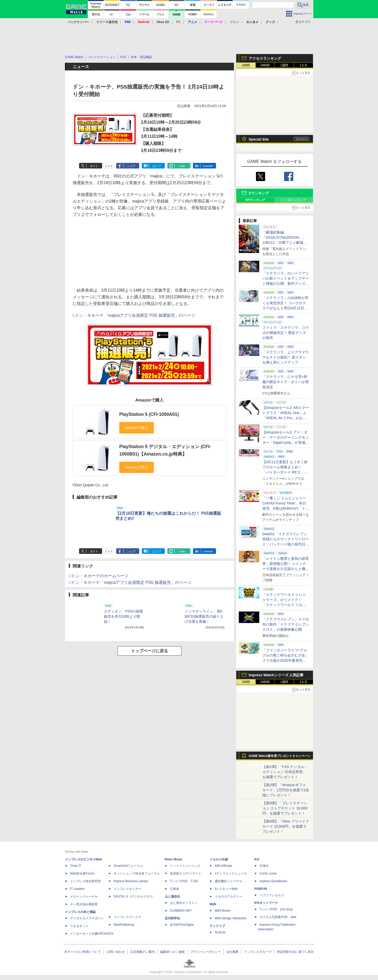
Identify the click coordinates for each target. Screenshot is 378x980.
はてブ (157, 166)
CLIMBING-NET (181, 911)
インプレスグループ (258, 952)
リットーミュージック (185, 866)
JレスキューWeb (226, 889)
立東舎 (175, 889)
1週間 (284, 65)
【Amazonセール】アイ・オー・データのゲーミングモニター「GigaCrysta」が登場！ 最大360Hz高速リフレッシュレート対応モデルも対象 (286, 442)
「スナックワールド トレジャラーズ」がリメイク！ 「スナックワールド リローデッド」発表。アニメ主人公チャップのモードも (286, 605)
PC (179, 22)
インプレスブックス (127, 917)
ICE (257, 859)
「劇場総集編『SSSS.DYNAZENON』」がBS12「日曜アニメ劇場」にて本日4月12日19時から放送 (285, 243)
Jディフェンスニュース (231, 873)
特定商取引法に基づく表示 (295, 952)
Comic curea (268, 873)
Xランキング (259, 193)
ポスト (94, 166)
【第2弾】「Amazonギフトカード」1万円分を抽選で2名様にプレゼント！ (286, 790)
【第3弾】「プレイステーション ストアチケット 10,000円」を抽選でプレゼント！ (285, 808)
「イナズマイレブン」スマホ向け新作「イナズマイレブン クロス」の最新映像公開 (286, 624)
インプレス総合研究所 (85, 881)
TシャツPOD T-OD (184, 881)
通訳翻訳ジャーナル (229, 881)
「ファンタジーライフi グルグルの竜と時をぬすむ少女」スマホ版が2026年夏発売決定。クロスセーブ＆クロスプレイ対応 (286, 660)
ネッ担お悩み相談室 (84, 904)
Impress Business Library (131, 881)
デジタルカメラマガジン (87, 918)
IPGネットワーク (266, 903)
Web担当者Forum (82, 873)
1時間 (246, 65)
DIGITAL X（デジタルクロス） (135, 897)
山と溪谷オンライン (184, 903)
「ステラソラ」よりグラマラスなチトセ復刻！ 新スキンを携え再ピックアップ (286, 357)
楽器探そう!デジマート (186, 873)
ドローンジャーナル (84, 897)
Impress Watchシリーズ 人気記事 (276, 675)
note (182, 166)
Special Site (259, 139)
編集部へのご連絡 (172, 952)
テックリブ (217, 926)
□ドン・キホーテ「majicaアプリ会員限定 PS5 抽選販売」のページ (134, 315)
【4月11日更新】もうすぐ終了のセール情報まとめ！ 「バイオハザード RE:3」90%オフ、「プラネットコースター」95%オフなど (286, 472)
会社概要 (232, 952)
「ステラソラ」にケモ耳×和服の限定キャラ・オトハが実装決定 (286, 382)
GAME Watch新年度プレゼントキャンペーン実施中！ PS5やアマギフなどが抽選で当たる (280, 757)
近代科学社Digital (182, 925)
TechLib (220, 932)
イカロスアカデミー (229, 897)
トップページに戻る (149, 651)
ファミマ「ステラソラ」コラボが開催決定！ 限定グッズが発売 (286, 333)
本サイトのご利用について (83, 952)
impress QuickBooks (273, 881)
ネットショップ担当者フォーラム (137, 873)
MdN (213, 904)
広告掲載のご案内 (143, 952)
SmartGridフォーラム (128, 866)
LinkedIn (208, 166)
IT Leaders (77, 889)
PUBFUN (261, 889)
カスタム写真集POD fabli (278, 917)
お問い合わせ (116, 952)
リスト (109, 166)
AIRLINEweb (224, 866)
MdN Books (223, 911)
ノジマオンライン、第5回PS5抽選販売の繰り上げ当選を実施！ (204, 616)
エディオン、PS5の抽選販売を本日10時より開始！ (123, 616)
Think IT (76, 866)
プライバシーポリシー (206, 952)
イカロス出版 (219, 859)
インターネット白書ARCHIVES (92, 934)
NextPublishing (124, 925)
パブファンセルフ (272, 895)
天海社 (264, 866)
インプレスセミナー (127, 889)
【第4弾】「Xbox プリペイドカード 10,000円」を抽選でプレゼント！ (286, 826)
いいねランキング (294, 200)
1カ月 (303, 65)
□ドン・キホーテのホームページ (99, 576)
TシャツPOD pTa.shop (276, 909)
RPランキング (256, 200)
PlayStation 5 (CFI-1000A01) (149, 414)
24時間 (265, 65)
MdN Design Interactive (231, 918)
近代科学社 (172, 918)
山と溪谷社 (172, 897)
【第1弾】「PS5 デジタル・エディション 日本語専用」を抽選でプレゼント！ (285, 772)
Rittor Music (174, 859)
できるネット (79, 926)
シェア (131, 166)
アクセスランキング (265, 58)
